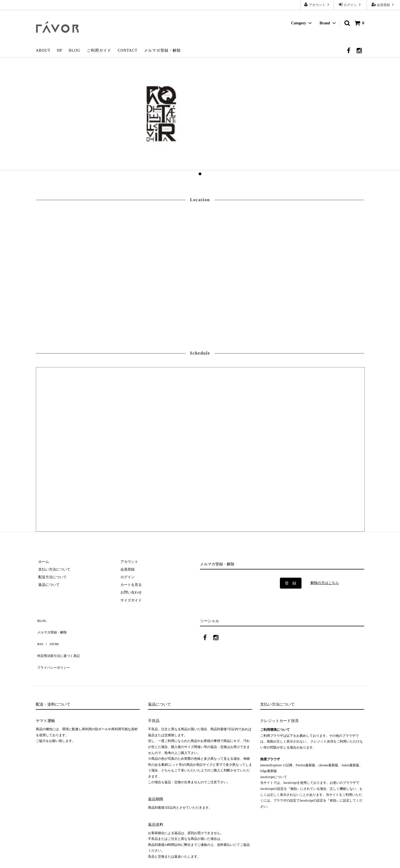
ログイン (350, 5)
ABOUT (43, 50)
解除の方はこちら (326, 583)
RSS (39, 637)
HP (60, 50)
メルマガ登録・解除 (162, 50)
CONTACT (127, 50)
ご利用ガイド (99, 50)
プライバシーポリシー (55, 654)
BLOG (74, 50)
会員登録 (383, 5)
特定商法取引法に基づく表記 (61, 645)
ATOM (51, 637)
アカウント (317, 5)
